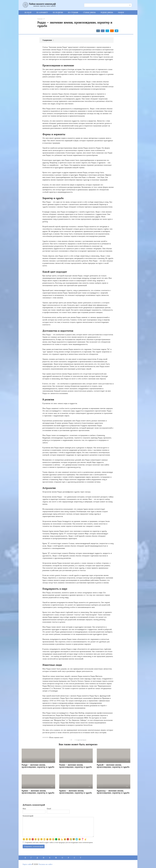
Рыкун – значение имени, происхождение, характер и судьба (38, 766)
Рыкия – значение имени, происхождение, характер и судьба (76, 766)
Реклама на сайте (45, 864)
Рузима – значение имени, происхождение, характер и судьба (76, 792)
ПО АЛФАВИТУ (42, 12)
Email (49, 809)
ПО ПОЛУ (28, 12)
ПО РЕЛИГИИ (58, 12)
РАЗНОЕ (121, 12)
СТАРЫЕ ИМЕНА (89, 12)
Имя (24, 809)
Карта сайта (27, 864)
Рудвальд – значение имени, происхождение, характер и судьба (113, 792)
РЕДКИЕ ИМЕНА (107, 12)
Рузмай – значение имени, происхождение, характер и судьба (113, 766)
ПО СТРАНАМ (73, 12)
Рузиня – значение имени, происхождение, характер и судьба (38, 792)
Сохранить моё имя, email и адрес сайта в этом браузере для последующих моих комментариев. (59, 842)
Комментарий (28, 816)
